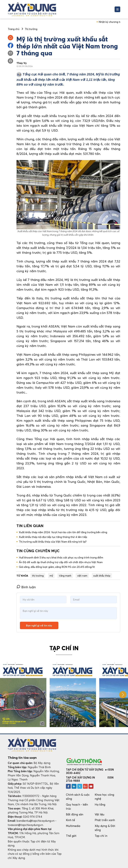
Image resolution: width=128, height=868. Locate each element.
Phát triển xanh (105, 820)
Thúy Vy (22, 63)
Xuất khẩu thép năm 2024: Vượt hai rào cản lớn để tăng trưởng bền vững (63, 532)
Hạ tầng (100, 804)
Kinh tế (70, 820)
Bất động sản (75, 814)
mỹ (51, 576)
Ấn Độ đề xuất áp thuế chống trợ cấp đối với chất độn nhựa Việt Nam (61, 562)
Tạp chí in (101, 836)
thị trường (38, 576)
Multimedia (73, 826)
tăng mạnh (65, 576)
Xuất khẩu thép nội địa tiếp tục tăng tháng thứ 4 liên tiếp (53, 537)
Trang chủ (14, 29)
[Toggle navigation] (117, 9)
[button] (123, 695)
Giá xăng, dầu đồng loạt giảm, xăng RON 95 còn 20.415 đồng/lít (57, 567)
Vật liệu (100, 814)
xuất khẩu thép (102, 576)
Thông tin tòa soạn (22, 758)
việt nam (82, 576)
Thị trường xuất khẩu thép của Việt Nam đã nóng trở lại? (53, 542)
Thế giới (71, 836)
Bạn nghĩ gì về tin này (39, 625)
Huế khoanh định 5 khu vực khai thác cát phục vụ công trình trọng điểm (61, 557)
